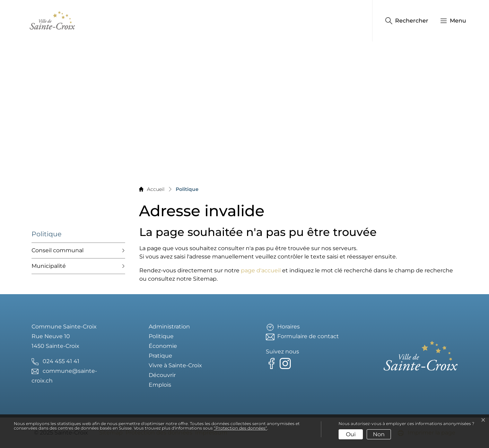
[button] (450, 21)
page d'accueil (261, 270)
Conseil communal (58, 250)
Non (379, 434)
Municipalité (49, 266)
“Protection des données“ (241, 428)
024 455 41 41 (61, 361)
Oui (351, 434)
